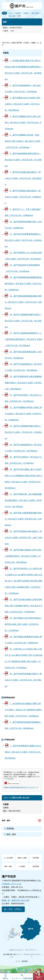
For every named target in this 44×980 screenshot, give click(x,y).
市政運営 (26, 13)
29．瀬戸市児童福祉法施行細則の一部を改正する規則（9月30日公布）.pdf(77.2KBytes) (23, 538)
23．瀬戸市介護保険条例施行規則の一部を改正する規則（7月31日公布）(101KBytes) (23, 432)
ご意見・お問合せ (14, 909)
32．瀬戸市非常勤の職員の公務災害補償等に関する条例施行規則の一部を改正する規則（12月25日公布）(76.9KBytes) (23, 606)
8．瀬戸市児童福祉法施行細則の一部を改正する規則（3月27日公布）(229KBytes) (23, 197)
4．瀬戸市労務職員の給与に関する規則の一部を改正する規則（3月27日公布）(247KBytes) (23, 123)
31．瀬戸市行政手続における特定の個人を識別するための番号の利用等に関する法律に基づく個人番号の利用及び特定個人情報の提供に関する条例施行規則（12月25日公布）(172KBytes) (23, 581)
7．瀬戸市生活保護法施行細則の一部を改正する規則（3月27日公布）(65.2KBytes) (23, 178)
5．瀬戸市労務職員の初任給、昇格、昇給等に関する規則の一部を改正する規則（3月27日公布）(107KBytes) (23, 141)
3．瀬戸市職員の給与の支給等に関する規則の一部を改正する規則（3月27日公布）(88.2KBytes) (23, 104)
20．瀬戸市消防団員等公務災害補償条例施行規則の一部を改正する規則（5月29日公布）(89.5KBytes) (23, 383)
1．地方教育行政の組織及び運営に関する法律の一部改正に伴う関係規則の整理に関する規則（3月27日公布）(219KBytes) (23, 710)
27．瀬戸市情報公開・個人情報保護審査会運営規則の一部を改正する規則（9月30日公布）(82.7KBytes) (23, 500)
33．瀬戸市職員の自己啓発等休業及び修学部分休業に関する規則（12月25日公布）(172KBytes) (23, 624)
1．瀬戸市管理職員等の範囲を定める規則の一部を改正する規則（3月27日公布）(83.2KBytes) (23, 752)
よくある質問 (8, 858)
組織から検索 (22, 858)
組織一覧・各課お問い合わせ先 (15, 900)
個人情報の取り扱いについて (12, 956)
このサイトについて (16, 950)
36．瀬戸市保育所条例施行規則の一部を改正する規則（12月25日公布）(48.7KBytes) (23, 680)
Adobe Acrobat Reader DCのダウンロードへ (21, 787)
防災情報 (36, 858)
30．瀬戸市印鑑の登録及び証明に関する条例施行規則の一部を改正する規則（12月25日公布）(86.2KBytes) (23, 556)
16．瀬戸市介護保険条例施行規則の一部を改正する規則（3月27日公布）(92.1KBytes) (23, 321)
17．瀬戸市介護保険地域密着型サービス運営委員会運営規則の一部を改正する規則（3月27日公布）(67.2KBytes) (23, 339)
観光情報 (36, 866)
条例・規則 (12, 16)
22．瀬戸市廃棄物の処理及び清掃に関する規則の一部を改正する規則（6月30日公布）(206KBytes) (23, 414)
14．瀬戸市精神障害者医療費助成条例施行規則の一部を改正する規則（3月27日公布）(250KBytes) (23, 284)
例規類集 (10, 828)
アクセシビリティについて (32, 956)
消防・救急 (8, 866)
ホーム (11, 13)
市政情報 (18, 13)
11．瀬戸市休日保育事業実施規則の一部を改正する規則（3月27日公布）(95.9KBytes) (23, 240)
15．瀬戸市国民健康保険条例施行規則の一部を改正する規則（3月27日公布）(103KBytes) (23, 302)
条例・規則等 (35, 13)
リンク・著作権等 (22, 961)
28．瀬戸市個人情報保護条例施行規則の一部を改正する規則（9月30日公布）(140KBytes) (23, 519)
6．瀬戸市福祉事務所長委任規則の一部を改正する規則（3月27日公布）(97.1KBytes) (23, 160)
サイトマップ (30, 950)
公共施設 (22, 866)
